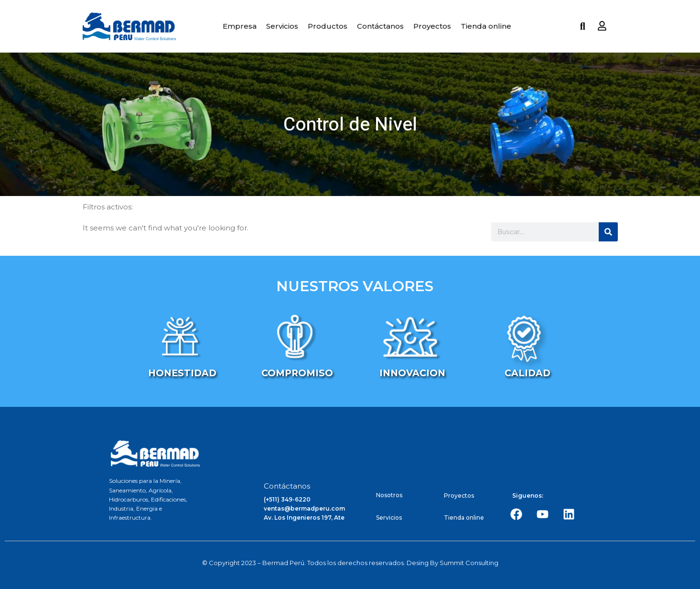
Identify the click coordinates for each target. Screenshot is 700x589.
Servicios (282, 26)
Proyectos (432, 26)
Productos (328, 26)
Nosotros (389, 495)
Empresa (240, 26)
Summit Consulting (469, 563)
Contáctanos (380, 26)
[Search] (608, 232)
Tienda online (486, 26)
